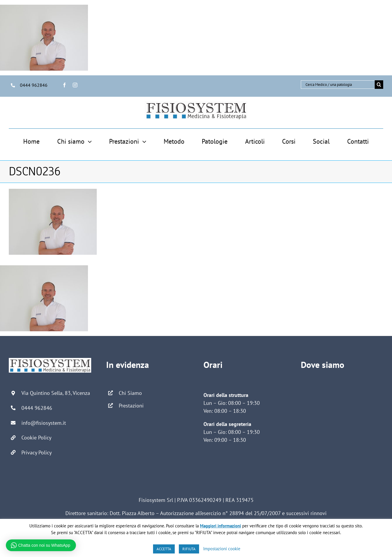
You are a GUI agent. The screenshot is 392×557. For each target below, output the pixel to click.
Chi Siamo (130, 393)
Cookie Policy (36, 438)
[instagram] (75, 85)
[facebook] (65, 85)
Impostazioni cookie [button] (222, 549)
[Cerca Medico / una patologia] (338, 85)
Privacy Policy (37, 452)
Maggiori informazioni (220, 526)
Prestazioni (131, 406)
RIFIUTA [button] (189, 549)
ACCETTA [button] (164, 549)
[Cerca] (379, 85)
